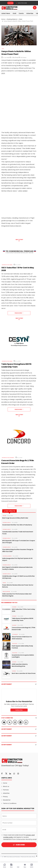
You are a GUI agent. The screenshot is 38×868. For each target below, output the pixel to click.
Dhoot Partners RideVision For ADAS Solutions (22, 638)
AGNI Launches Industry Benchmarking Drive (20, 665)
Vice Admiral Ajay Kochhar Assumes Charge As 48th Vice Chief (18, 550)
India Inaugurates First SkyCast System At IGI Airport (17, 559)
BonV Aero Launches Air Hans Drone (24, 673)
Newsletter (7, 800)
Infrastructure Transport (8, 458)
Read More (19, 313)
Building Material (12, 19)
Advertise (30, 13)
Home (3, 19)
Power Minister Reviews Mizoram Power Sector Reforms (18, 586)
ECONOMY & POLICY (7, 523)
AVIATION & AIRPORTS (7, 556)
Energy (4, 583)
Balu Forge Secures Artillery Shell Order (15, 518)
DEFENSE (4, 516)
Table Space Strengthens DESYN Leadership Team (22, 619)
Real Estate (15, 644)
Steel (21, 19)
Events (21, 13)
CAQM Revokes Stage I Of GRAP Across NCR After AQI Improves (18, 577)
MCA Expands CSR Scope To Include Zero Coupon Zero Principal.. (19, 542)
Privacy (5, 797)
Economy (14, 607)
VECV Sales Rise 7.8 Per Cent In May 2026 (23, 610)
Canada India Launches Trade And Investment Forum (18, 533)
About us (6, 786)
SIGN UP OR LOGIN (21, 3)
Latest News (6, 13)
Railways (14, 625)
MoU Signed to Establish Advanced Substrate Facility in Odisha (17, 568)
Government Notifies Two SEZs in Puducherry (17, 525)
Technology (15, 634)
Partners (6, 790)
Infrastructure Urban (7, 265)
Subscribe (10, 3)
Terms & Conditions (10, 803)
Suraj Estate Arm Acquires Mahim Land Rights (23, 656)
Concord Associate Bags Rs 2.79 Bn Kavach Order (24, 629)
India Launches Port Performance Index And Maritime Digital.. (17, 595)
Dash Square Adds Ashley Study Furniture (22, 647)
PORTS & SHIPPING (6, 592)
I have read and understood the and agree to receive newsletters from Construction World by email (20, 837)
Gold (14, 13)
